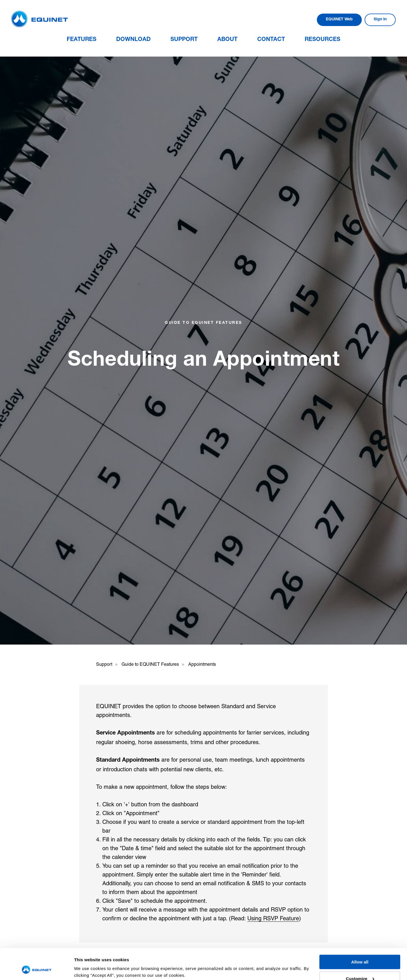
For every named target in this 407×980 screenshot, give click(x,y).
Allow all (360, 933)
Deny (360, 966)
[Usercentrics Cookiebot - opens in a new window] (37, 969)
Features (82, 40)
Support (104, 664)
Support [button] (184, 40)
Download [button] (133, 40)
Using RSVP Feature (273, 918)
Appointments (202, 664)
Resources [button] (322, 40)
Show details (87, 962)
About (227, 40)
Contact (271, 40)
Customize (360, 950)
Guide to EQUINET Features (150, 664)
